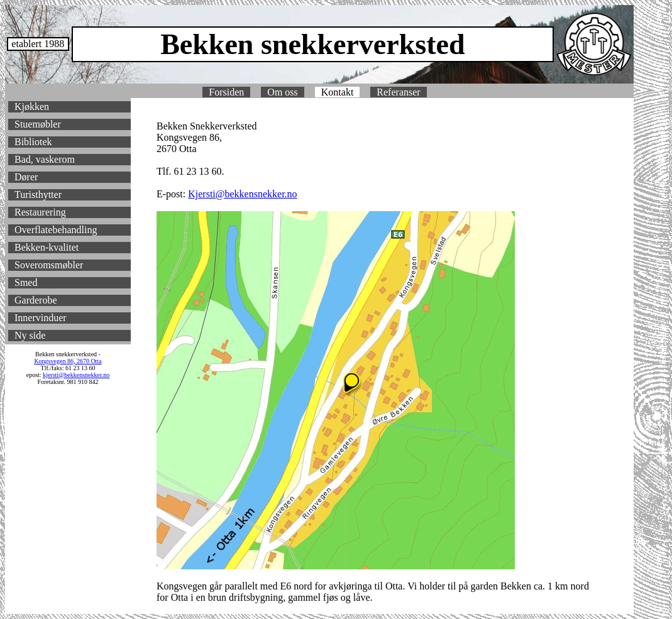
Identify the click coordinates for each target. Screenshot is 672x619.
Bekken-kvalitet (47, 247)
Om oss (282, 92)
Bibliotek (33, 142)
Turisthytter (38, 194)
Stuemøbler (38, 124)
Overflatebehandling (56, 230)
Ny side (30, 335)
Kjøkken (32, 107)
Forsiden (226, 92)
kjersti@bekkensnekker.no (76, 375)
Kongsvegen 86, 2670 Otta (68, 361)
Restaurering (40, 212)
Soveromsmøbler (49, 265)
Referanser (398, 92)
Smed (26, 282)
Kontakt (338, 92)
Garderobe (36, 300)
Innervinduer (41, 318)
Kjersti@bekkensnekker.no (242, 194)
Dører (26, 177)
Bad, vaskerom (45, 159)
